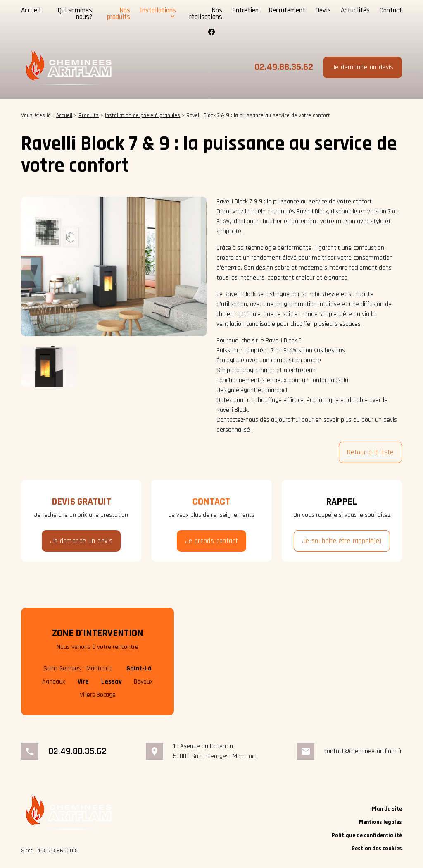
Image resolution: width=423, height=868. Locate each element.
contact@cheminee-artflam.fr (363, 751)
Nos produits (119, 13)
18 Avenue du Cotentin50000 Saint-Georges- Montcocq (215, 751)
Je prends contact (212, 541)
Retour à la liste (370, 452)
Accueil (31, 10)
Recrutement (287, 10)
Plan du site (387, 808)
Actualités (355, 10)
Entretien (245, 10)
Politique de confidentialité (367, 835)
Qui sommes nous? (75, 13)
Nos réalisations (206, 13)
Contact (391, 10)
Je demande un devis (362, 67)
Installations (158, 10)
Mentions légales (380, 822)
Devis (323, 10)
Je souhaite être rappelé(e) (342, 541)
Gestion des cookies (377, 848)
